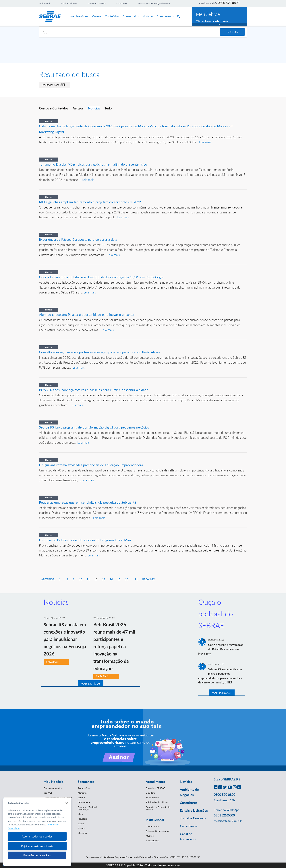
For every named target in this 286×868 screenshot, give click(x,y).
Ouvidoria (151, 793)
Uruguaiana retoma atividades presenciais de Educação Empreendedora (91, 465)
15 (119, 579)
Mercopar (82, 833)
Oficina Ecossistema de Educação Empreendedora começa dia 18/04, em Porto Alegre (101, 277)
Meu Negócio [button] (54, 782)
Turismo (82, 828)
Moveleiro (83, 819)
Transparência (152, 840)
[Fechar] (67, 803)
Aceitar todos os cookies (37, 836)
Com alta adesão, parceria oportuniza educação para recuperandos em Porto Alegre (100, 352)
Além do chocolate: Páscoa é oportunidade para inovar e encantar (87, 314)
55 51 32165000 (224, 815)
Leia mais (205, 142)
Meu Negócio (79, 16)
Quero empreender (53, 788)
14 (111, 579)
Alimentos (83, 793)
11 (88, 579)
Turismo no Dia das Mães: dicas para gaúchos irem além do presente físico (93, 164)
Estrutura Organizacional (158, 831)
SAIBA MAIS (53, 662)
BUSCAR (232, 32)
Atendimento (165, 16)
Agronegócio (84, 788)
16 (127, 579)
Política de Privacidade (157, 802)
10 (81, 579)
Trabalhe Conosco (193, 818)
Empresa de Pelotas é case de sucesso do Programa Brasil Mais (85, 540)
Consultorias (131, 16)
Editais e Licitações (69, 3)
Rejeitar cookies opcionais (37, 846)
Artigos (78, 108)
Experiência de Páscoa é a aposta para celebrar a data (78, 239)
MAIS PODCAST (222, 693)
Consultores (122, 3)
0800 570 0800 (229, 3)
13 (104, 579)
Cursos (97, 16)
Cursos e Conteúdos (54, 108)
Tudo (108, 108)
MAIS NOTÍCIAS (91, 684)
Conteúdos (112, 16)
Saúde (81, 824)
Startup (81, 798)
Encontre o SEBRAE (97, 3)
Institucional (44, 3)
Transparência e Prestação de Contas (154, 3)
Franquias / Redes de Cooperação (88, 808)
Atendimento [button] (155, 782)
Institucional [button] (155, 820)
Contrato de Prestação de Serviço (158, 808)
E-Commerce (84, 802)
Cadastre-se (189, 826)
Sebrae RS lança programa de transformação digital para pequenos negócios (94, 427)
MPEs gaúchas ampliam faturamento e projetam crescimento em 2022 (90, 202)
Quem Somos (152, 826)
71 (136, 579)
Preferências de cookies (37, 855)
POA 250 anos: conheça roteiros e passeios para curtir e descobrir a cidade (94, 390)
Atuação (150, 836)
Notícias (148, 16)
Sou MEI (48, 793)
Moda (81, 814)
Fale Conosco (152, 798)
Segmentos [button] (86, 782)
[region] (37, 832)
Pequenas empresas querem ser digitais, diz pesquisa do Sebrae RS (88, 502)
